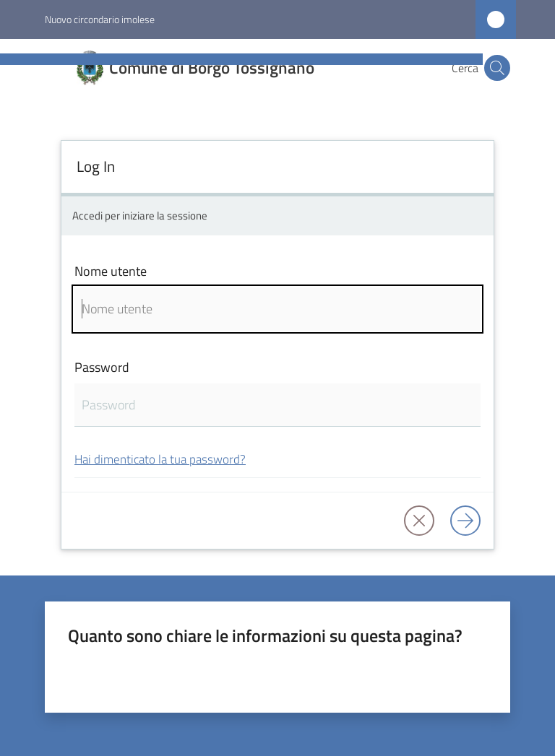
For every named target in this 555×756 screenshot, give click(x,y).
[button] (497, 68)
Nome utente (111, 271)
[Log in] (465, 521)
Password (102, 367)
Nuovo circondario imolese (100, 19)
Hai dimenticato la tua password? (160, 459)
